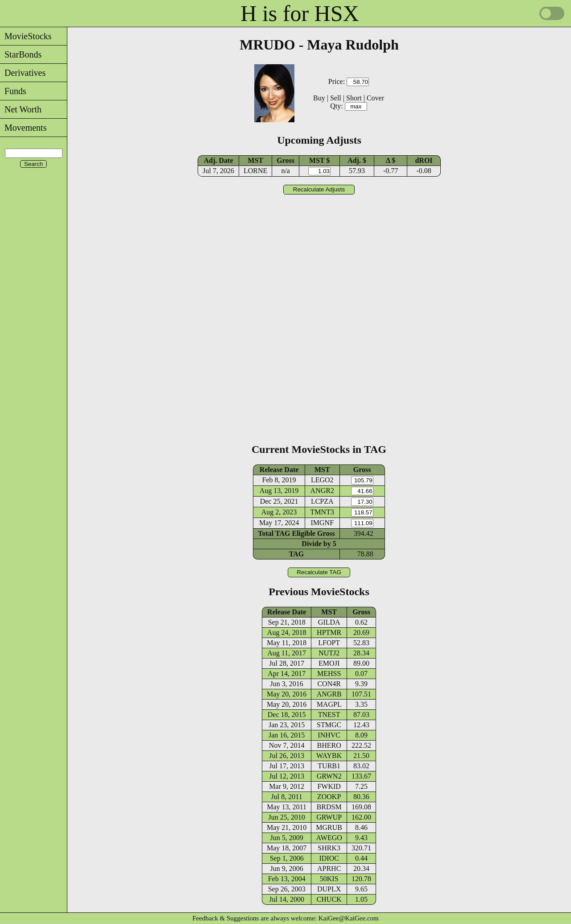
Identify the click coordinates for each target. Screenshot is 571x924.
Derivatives (23, 73)
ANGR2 (322, 491)
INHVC (329, 735)
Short (354, 98)
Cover (375, 98)
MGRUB (329, 827)
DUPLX (329, 889)
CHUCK (329, 899)
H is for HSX (300, 13)
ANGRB (329, 694)
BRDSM (329, 807)
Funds (13, 91)
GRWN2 (329, 776)
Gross (285, 160)
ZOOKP (329, 797)
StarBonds (21, 54)
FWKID (329, 786)
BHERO (329, 745)
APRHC (329, 868)
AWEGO (329, 838)
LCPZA (322, 501)
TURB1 (329, 766)
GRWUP (329, 817)
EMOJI (329, 663)
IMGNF (322, 523)
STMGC (329, 725)
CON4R (329, 684)
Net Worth (21, 109)
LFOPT (329, 643)
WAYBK (329, 756)
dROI (424, 160)
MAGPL (329, 704)
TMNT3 (322, 512)
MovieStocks (26, 36)
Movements (23, 128)
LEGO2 (322, 480)
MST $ (319, 160)
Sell (336, 98)
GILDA (329, 622)
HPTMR (329, 632)
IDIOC (329, 858)
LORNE (255, 171)
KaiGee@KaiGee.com (349, 918)
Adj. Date (219, 160)
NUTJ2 (329, 653)
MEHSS (329, 673)
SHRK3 (329, 848)
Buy (319, 98)
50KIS (329, 879)
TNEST (329, 715)
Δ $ (391, 160)
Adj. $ (357, 160)
